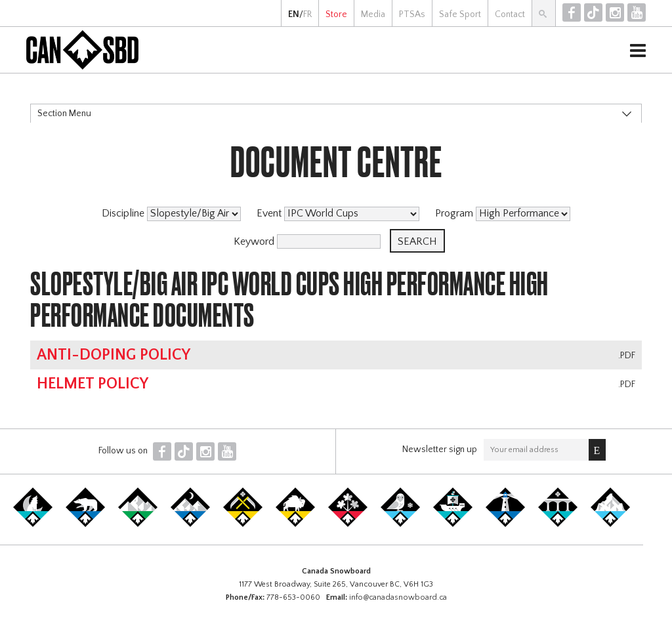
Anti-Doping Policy (114, 355)
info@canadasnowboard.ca (398, 597)
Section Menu (64, 114)
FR (307, 14)
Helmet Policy (93, 384)
